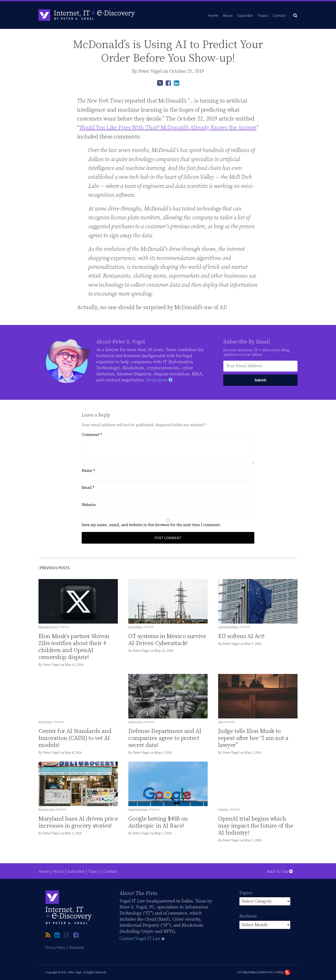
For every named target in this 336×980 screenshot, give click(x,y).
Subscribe (245, 15)
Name (88, 471)
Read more (159, 380)
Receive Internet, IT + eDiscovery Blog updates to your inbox (256, 352)
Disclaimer (77, 947)
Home (213, 15)
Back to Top (280, 871)
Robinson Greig (47, 809)
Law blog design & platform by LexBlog (264, 972)
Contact (279, 15)
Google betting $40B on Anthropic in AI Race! (158, 822)
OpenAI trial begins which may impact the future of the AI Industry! (256, 826)
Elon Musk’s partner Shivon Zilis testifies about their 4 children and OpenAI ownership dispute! (74, 647)
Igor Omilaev (45, 721)
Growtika (223, 809)
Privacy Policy (55, 947)
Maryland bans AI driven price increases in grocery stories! (78, 822)
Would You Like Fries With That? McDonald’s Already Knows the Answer (168, 128)
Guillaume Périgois (228, 627)
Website (89, 505)
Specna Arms (135, 722)
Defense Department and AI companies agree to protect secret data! (165, 738)
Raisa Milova (135, 627)
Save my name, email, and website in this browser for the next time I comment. (151, 525)
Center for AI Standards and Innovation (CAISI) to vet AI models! (75, 738)
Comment (92, 435)
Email (88, 488)
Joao (221, 722)
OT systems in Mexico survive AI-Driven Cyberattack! (167, 640)
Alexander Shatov (48, 627)
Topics (263, 15)
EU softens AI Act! (241, 636)
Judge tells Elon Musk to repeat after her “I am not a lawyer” (253, 738)
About (228, 15)
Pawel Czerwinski (138, 809)
